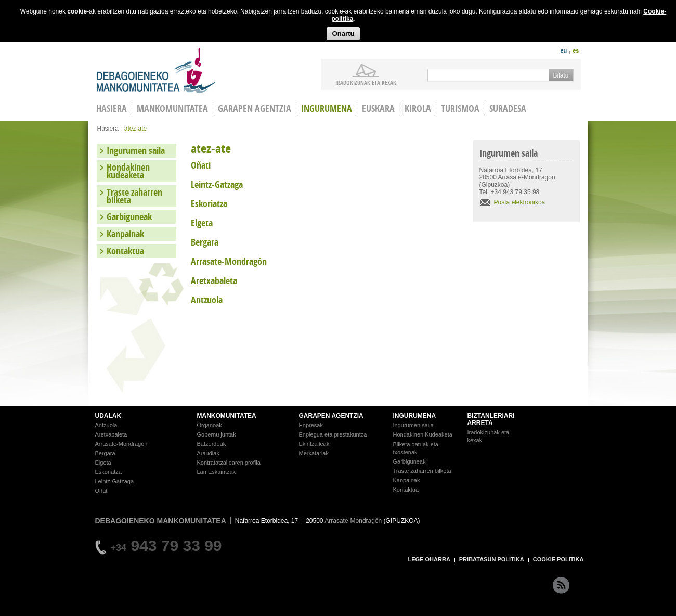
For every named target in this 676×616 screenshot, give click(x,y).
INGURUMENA (415, 416)
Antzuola (106, 425)
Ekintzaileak (314, 444)
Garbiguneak (129, 217)
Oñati (102, 491)
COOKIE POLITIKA (558, 559)
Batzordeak (212, 444)
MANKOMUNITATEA (227, 416)
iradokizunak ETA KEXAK (366, 82)
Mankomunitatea (172, 108)
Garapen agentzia (255, 108)
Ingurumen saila (136, 151)
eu (563, 50)
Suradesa (508, 108)
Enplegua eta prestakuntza (333, 434)
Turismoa (460, 108)
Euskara (378, 108)
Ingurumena (327, 108)
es (576, 50)
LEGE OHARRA (429, 559)
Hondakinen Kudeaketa (423, 434)
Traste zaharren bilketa (134, 196)
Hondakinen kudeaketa (128, 171)
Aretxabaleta (111, 434)
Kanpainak (125, 234)
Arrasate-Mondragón (121, 444)
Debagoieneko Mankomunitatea (157, 70)
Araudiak (208, 453)
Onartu (343, 34)
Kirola (418, 108)
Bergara (105, 453)
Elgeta (103, 463)
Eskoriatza (108, 472)
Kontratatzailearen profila (229, 463)
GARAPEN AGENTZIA (331, 416)
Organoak (210, 425)
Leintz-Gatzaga (115, 481)
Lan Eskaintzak (217, 472)
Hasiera (108, 129)
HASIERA (112, 108)
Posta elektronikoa (520, 202)
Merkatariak (314, 453)
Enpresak (311, 425)
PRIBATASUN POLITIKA (492, 559)
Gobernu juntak (217, 434)
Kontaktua (125, 251)
